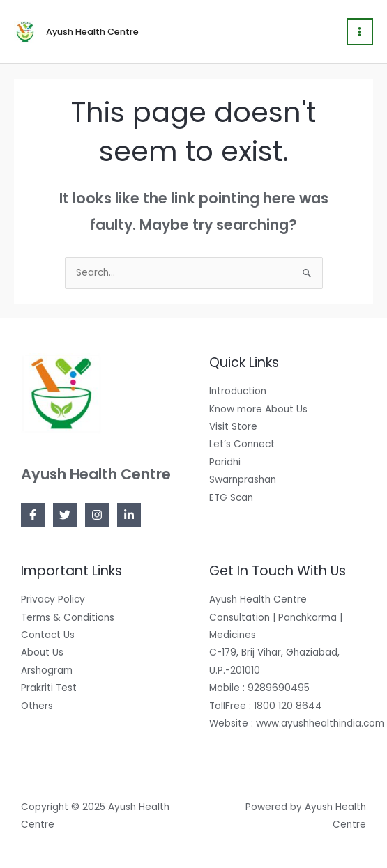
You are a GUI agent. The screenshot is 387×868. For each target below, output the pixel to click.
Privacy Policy (53, 599)
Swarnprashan (243, 480)
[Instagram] (97, 515)
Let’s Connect (242, 444)
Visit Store (233, 427)
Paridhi (225, 462)
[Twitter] (65, 515)
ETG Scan (231, 498)
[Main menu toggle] (360, 31)
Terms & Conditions (68, 618)
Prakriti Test (49, 688)
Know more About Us (258, 409)
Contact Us (48, 635)
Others (37, 706)
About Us (42, 652)
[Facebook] (33, 515)
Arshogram (47, 671)
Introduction (238, 391)
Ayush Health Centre (92, 32)
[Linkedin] (129, 515)
